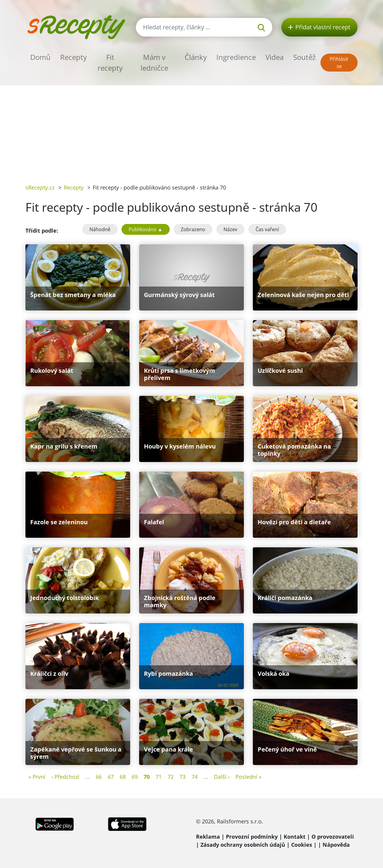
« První (37, 777)
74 (194, 777)
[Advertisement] (191, 130)
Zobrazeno (193, 229)
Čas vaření (267, 229)
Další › (222, 777)
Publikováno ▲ (146, 229)
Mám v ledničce (154, 62)
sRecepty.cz (40, 187)
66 (99, 777)
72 (171, 777)
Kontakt (295, 837)
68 (123, 777)
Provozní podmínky (252, 837)
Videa (275, 57)
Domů (40, 57)
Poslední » (249, 777)
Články (196, 57)
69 (135, 777)
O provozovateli (333, 837)
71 (159, 777)
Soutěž (304, 57)
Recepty (73, 57)
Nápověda (336, 845)
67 (111, 777)
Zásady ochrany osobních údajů (243, 845)
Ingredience (236, 57)
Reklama (208, 837)
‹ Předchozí (65, 777)
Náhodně (100, 229)
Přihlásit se (339, 63)
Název (230, 229)
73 (183, 777)
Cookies (302, 845)
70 (147, 777)
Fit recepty (110, 62)
